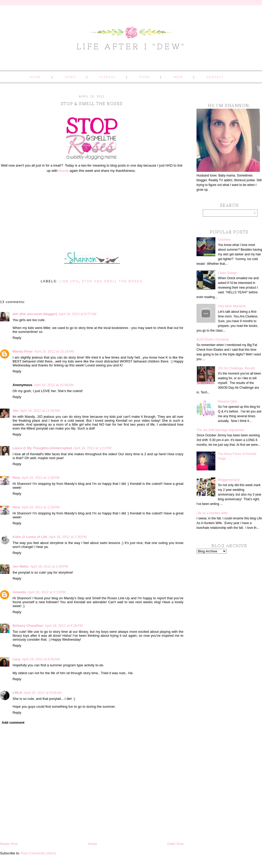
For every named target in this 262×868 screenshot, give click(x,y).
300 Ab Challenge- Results (237, 368)
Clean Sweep (227, 273)
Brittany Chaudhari (28, 626)
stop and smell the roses (112, 281)
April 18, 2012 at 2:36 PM (68, 537)
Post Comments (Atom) (39, 853)
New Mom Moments (232, 306)
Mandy (64, 171)
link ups (69, 281)
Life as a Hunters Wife (212, 513)
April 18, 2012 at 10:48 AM (54, 385)
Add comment (13, 723)
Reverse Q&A (228, 402)
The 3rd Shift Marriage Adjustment (220, 430)
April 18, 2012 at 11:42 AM (40, 411)
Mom (178, 77)
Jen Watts (21, 566)
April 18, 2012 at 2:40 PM (49, 566)
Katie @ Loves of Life (30, 537)
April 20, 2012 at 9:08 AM (43, 693)
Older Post (175, 844)
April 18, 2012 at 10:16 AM (54, 351)
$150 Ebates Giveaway (213, 339)
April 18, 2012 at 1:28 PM (40, 478)
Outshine (224, 240)
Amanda (19, 592)
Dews (70, 77)
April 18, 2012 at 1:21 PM (92, 448)
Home (35, 77)
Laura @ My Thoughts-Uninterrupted (42, 448)
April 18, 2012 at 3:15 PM (47, 592)
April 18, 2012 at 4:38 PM (64, 626)
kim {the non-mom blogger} (35, 314)
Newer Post (9, 844)
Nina (16, 478)
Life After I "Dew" (131, 46)
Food (144, 77)
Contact (215, 77)
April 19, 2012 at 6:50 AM (41, 659)
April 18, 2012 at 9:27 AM (78, 314)
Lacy (17, 659)
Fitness (108, 77)
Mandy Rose (23, 351)
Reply (17, 338)
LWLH (17, 693)
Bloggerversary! (229, 480)
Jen (15, 411)
